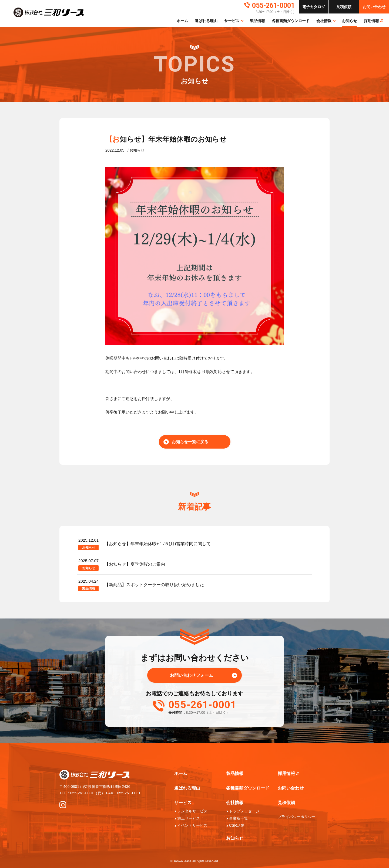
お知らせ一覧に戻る (190, 442)
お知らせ (350, 21)
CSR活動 (237, 825)
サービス (232, 21)
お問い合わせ (374, 7)
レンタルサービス (192, 811)
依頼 (344, 7)
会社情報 (324, 21)
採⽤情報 (373, 21)
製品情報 (257, 21)
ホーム (182, 21)
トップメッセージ (244, 811)
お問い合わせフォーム (192, 675)
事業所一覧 (239, 818)
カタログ (314, 7)
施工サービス (189, 818)
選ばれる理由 (206, 21)
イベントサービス (192, 825)
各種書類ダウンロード (291, 21)
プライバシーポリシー (297, 817)
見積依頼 (286, 803)
